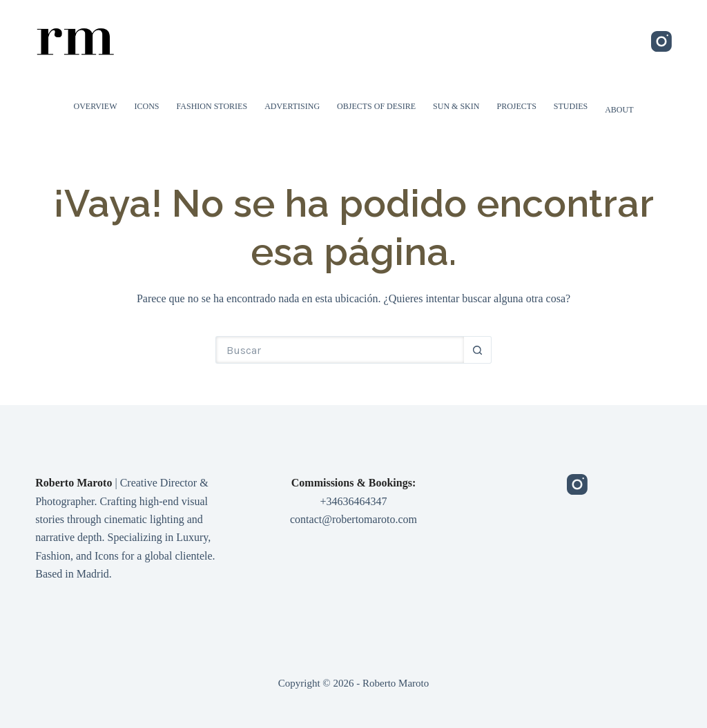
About (619, 110)
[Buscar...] (340, 350)
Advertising (292, 106)
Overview (96, 106)
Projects (516, 106)
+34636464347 (353, 501)
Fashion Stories (212, 106)
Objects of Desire (376, 106)
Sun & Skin (456, 106)
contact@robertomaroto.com (353, 519)
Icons (147, 106)
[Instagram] (661, 41)
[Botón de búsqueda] (478, 350)
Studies (571, 106)
